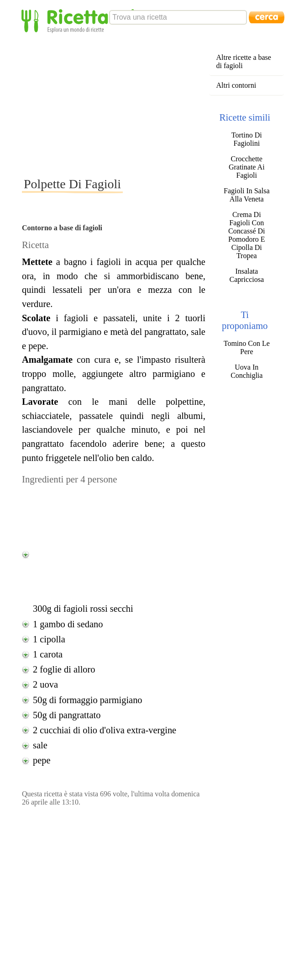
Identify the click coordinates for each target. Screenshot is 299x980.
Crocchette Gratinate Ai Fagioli (247, 167)
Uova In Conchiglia (247, 371)
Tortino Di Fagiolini (247, 139)
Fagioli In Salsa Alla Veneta (247, 195)
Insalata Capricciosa (247, 275)
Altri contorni (236, 85)
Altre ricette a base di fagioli (244, 61)
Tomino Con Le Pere (247, 347)
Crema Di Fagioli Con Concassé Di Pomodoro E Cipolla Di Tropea (247, 235)
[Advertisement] (146, 105)
